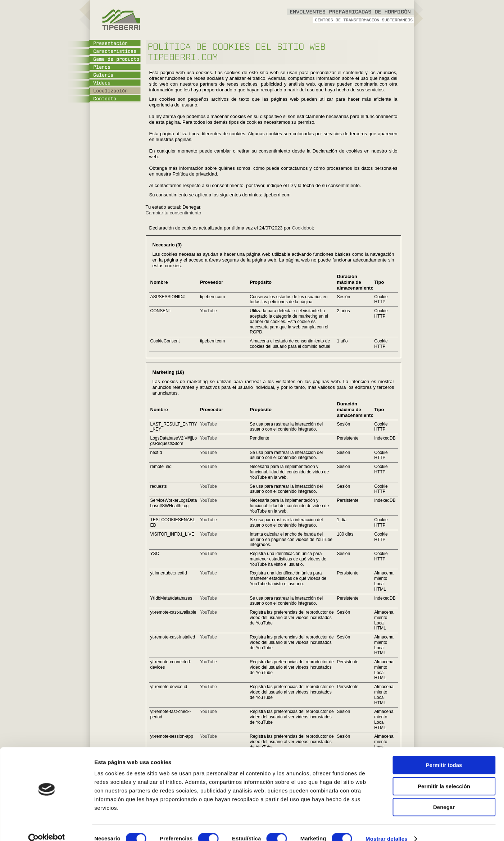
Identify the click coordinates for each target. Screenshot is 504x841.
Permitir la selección (444, 774)
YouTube (208, 311)
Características (115, 51)
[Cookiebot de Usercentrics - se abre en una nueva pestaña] (47, 827)
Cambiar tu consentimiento (174, 213)
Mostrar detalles (387, 827)
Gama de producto (116, 59)
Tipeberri (121, 20)
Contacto (105, 99)
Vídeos (102, 83)
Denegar (444, 795)
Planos (102, 67)
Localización (110, 91)
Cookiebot (302, 228)
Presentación (110, 44)
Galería (103, 75)
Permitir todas (444, 753)
